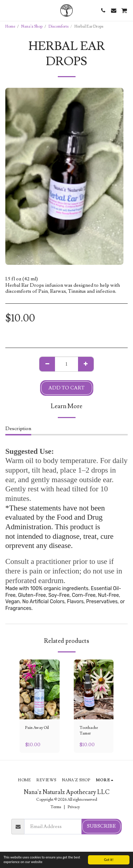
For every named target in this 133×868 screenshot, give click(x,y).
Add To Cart (66, 388)
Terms (56, 807)
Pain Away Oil (37, 728)
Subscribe (101, 826)
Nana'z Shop (32, 26)
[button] (8, 10)
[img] (40, 689)
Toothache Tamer (89, 731)
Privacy (74, 807)
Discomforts (59, 26)
